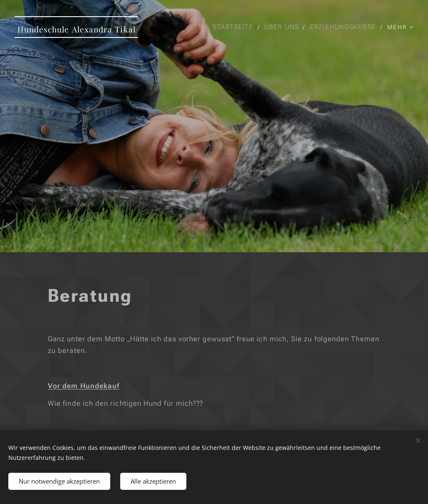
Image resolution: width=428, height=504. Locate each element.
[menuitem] (234, 27)
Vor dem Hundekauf (84, 385)
